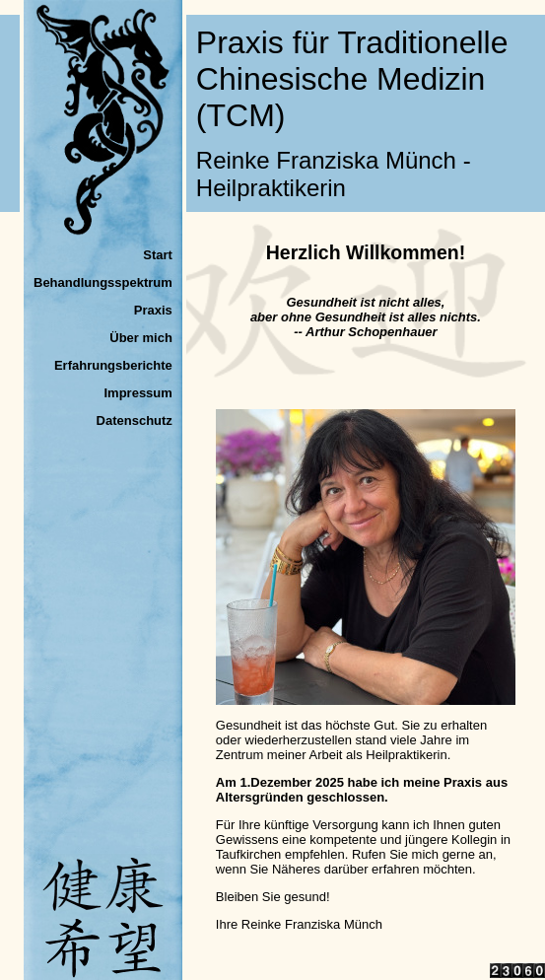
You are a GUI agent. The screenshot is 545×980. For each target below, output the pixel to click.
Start (158, 255)
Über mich (141, 338)
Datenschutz (135, 420)
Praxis (153, 310)
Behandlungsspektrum (103, 282)
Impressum (137, 393)
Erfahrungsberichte (113, 365)
